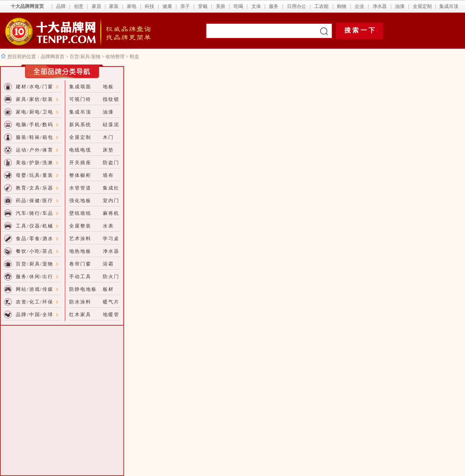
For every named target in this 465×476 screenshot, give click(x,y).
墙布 (108, 175)
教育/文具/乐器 (35, 188)
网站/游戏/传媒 (35, 289)
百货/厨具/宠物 (86, 57)
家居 (96, 6)
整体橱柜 (80, 175)
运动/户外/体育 (35, 150)
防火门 (111, 277)
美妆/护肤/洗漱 (35, 163)
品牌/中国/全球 (35, 315)
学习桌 (111, 239)
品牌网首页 (53, 57)
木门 (108, 137)
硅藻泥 (111, 125)
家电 (132, 6)
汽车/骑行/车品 (35, 213)
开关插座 (80, 163)
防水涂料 (80, 302)
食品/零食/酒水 (35, 239)
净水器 (380, 6)
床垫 (108, 150)
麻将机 (111, 213)
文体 (256, 6)
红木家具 (80, 315)
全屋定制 (422, 6)
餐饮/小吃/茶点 (35, 251)
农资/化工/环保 (35, 302)
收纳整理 (115, 57)
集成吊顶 (449, 6)
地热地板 (80, 251)
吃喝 (238, 6)
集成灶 (111, 188)
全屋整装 (80, 226)
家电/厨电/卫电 (35, 112)
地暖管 (111, 315)
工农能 (321, 6)
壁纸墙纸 (80, 213)
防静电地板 (83, 289)
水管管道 (80, 188)
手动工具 (80, 277)
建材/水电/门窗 (35, 87)
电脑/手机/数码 (35, 125)
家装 (114, 6)
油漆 (400, 6)
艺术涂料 (80, 239)
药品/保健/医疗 (35, 201)
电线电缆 (80, 150)
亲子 (185, 6)
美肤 (221, 6)
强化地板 (80, 201)
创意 (79, 6)
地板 (108, 87)
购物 (342, 6)
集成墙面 (80, 87)
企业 (359, 6)
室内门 (111, 201)
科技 (149, 6)
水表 (108, 226)
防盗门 (111, 163)
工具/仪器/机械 (35, 226)
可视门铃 (80, 99)
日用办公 (297, 6)
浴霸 (108, 264)
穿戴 (203, 6)
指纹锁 (111, 99)
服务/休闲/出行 (35, 277)
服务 (274, 6)
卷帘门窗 (80, 264)
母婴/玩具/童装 (35, 175)
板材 (108, 289)
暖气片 (111, 302)
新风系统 (80, 125)
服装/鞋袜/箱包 (35, 137)
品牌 (61, 6)
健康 (167, 6)
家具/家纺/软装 (35, 99)
